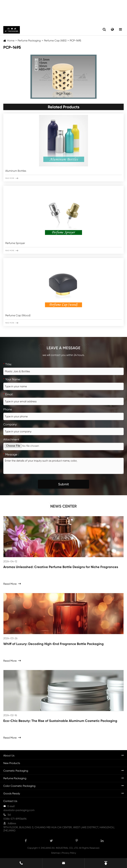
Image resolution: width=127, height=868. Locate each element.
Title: (8, 364)
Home (11, 41)
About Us (9, 755)
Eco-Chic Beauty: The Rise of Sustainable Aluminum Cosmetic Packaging (60, 721)
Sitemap (56, 853)
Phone (8, 409)
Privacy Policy (69, 853)
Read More (12, 178)
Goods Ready (12, 793)
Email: (8, 394)
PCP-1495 (75, 41)
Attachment (11, 439)
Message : (11, 454)
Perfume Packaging (29, 41)
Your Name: (12, 379)
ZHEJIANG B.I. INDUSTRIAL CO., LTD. (60, 848)
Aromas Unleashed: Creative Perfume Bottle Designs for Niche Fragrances (61, 567)
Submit (64, 484)
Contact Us (10, 801)
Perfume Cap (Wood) (18, 315)
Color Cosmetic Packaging (19, 786)
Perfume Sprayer (15, 243)
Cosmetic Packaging (16, 771)
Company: (10, 424)
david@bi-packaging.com (19, 810)
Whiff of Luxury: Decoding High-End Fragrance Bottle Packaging (53, 644)
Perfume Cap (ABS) (55, 41)
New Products (12, 763)
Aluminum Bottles (16, 171)
